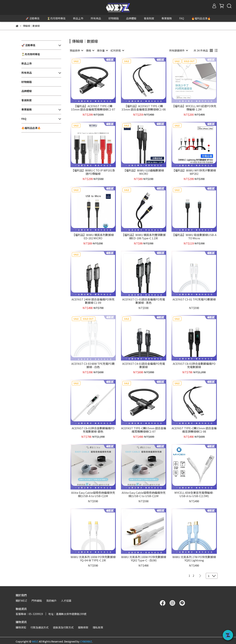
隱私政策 (98, 627)
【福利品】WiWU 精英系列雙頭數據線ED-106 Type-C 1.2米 (144, 237)
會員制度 (149, 18)
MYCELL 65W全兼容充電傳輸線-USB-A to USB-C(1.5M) (194, 494)
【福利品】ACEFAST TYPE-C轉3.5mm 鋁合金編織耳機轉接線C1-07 (93, 108)
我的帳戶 (51, 601)
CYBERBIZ (86, 641)
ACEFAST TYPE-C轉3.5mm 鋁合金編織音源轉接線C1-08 (194, 430)
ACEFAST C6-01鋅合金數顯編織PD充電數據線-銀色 (93, 430)
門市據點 (37, 601)
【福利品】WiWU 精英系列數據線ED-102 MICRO (93, 237)
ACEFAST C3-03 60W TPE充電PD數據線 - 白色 (93, 365)
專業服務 (167, 18)
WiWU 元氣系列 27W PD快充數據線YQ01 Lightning (194, 559)
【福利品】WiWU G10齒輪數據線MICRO (144, 172)
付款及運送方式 (39, 627)
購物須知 (21, 627)
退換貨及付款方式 (63, 627)
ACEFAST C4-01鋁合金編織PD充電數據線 (144, 365)
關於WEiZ (21, 601)
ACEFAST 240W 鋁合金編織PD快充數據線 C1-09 (93, 301)
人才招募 (66, 601)
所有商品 (96, 18)
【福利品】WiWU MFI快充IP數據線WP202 (194, 172)
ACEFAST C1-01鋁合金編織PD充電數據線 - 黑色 (144, 301)
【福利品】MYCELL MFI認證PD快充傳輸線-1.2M (194, 108)
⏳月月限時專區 (56, 18)
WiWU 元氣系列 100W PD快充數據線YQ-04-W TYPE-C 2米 (93, 559)
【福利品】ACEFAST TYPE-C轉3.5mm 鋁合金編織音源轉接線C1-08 (144, 108)
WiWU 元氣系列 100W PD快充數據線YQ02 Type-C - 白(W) (144, 559)
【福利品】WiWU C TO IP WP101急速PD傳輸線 (93, 172)
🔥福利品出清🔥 (201, 18)
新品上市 (78, 18)
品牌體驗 (131, 18)
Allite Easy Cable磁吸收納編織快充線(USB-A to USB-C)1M (93, 494)
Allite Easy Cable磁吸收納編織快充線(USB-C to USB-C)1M (144, 494)
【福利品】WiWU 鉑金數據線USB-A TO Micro (194, 237)
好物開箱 (114, 18)
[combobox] (76, 50)
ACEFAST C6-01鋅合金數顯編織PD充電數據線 (194, 365)
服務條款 (83, 627)
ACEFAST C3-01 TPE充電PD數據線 (194, 299)
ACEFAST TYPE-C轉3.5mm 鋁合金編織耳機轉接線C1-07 (144, 430)
